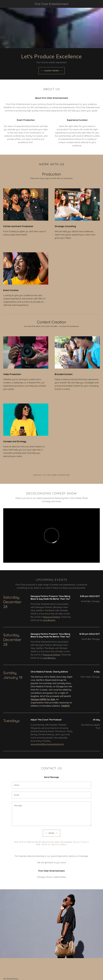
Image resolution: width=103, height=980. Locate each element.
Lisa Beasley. (50, 658)
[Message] (51, 814)
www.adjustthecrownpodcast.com (47, 744)
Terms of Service (50, 845)
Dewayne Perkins (52, 617)
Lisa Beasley (49, 620)
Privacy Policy (81, 842)
